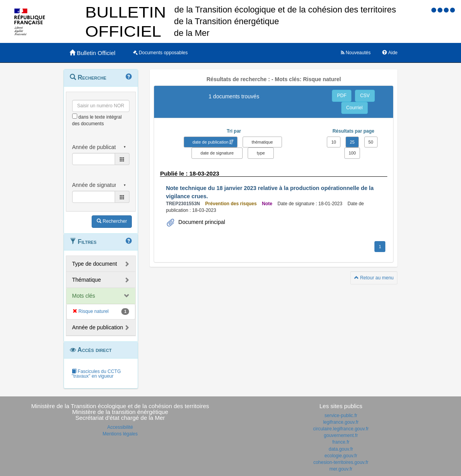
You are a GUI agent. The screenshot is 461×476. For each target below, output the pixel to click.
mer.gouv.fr (341, 469)
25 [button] (352, 142)
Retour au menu (374, 278)
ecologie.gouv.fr (341, 456)
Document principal (201, 222)
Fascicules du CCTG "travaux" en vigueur (96, 374)
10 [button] (333, 142)
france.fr (341, 442)
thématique (262, 142)
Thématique (87, 280)
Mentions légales (120, 434)
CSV (365, 96)
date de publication (211, 142)
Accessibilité (120, 427)
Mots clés (84, 296)
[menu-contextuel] (75, 116)
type (261, 153)
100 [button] (352, 153)
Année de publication (98, 327)
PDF (342, 96)
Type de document (95, 264)
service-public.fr (341, 416)
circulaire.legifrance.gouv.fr (341, 429)
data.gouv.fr (341, 449)
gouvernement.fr (341, 435)
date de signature (217, 153)
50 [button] (371, 142)
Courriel (355, 108)
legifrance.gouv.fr (341, 422)
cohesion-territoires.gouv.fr (341, 462)
